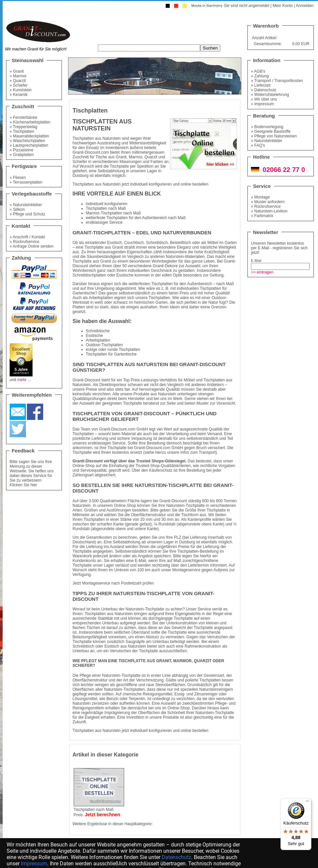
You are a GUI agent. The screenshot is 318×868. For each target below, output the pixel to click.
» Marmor (18, 76)
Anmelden (305, 6)
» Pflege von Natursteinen (274, 136)
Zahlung (21, 258)
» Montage (260, 197)
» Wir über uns (264, 99)
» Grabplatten (22, 155)
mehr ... (24, 380)
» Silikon (17, 209)
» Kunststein (21, 90)
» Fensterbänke (23, 118)
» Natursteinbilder (267, 141)
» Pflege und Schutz (27, 214)
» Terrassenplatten (26, 182)
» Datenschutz (264, 90)
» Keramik (19, 95)
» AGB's (258, 71)
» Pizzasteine (21, 150)
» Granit (17, 71)
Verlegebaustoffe (32, 194)
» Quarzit (18, 81)
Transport (207, 452)
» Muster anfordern (268, 202)
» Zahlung (260, 76)
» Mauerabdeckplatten (29, 136)
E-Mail (256, 261)
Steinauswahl (28, 60)
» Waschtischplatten (27, 141)
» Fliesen (18, 178)
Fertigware (24, 166)
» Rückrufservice (24, 242)
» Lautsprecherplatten (29, 145)
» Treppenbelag (23, 127)
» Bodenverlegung (267, 127)
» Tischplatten (22, 131)
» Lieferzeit (261, 85)
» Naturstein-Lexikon (269, 211)
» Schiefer (19, 85)
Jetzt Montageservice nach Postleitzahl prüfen (113, 583)
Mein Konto (283, 6)
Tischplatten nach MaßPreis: (99, 810)
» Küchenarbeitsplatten (30, 122)
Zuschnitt (23, 106)
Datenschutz (176, 857)
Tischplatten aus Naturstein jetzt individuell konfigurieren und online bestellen (141, 184)
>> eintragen (262, 272)
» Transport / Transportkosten (277, 81)
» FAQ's (258, 145)
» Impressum (262, 104)
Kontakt (21, 226)
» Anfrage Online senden (32, 246)
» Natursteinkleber (26, 205)
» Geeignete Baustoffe (271, 131)
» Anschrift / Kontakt (27, 237)
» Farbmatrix (262, 216)
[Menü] (307, 803)
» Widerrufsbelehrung (270, 95)
